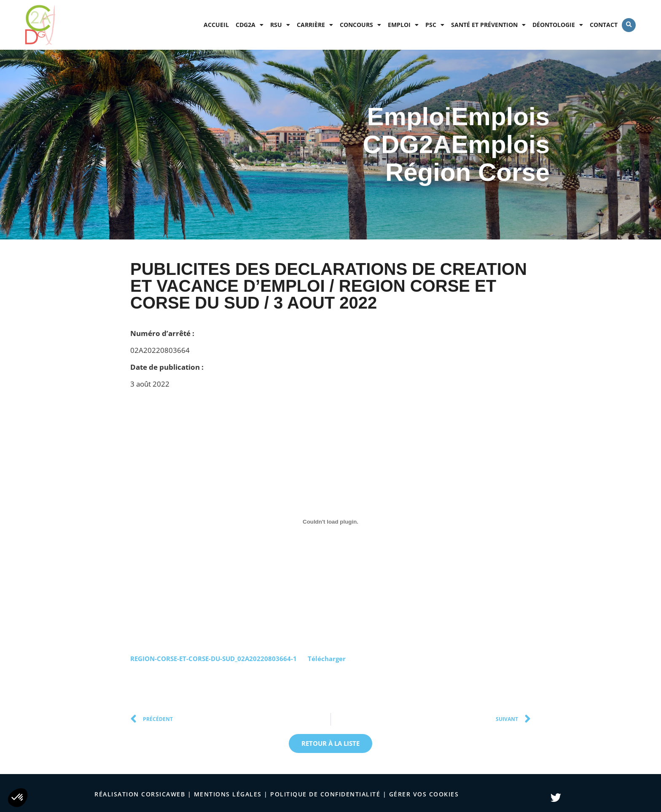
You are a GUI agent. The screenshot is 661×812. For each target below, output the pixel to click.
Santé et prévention (488, 25)
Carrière (315, 25)
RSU (280, 25)
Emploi (403, 25)
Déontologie (558, 25)
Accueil (216, 25)
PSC (435, 25)
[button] (629, 25)
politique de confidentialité (325, 794)
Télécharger (327, 659)
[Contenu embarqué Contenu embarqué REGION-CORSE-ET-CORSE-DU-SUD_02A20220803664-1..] (330, 522)
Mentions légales (228, 794)
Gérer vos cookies (424, 794)
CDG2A (250, 25)
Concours (360, 25)
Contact (604, 25)
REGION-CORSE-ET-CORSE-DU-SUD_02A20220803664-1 (214, 659)
